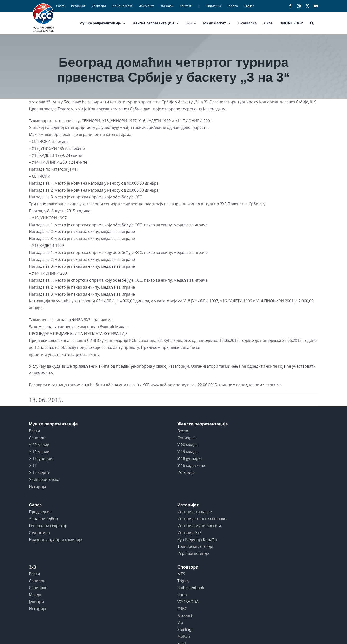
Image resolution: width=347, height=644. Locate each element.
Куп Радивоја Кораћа (197, 540)
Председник (40, 512)
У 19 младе (187, 452)
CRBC (182, 609)
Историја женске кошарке (202, 519)
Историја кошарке (195, 512)
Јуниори (36, 602)
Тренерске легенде (195, 546)
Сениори (37, 438)
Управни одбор (43, 519)
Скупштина (39, 533)
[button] (312, 23)
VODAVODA (188, 602)
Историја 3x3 (190, 533)
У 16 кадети (40, 472)
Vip (180, 622)
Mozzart (185, 616)
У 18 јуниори (41, 458)
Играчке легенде (193, 553)
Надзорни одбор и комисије (55, 540)
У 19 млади (39, 452)
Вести (34, 431)
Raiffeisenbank (191, 588)
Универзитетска (44, 479)
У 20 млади (39, 445)
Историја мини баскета (199, 526)
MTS (181, 574)
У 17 (33, 465)
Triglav (183, 581)
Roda (182, 595)
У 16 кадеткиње (192, 465)
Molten (184, 636)
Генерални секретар (48, 526)
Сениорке (187, 438)
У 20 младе (187, 445)
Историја (37, 486)
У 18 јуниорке (190, 458)
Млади (35, 595)
